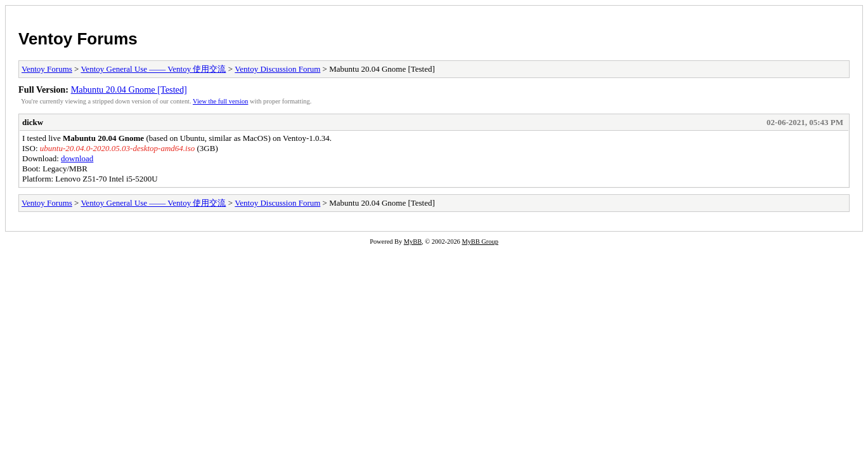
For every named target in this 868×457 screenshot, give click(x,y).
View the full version (220, 101)
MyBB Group (480, 242)
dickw (33, 122)
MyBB (413, 242)
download (77, 158)
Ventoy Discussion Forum (277, 69)
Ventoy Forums (78, 39)
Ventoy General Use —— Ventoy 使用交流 (153, 69)
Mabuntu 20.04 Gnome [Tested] (129, 89)
